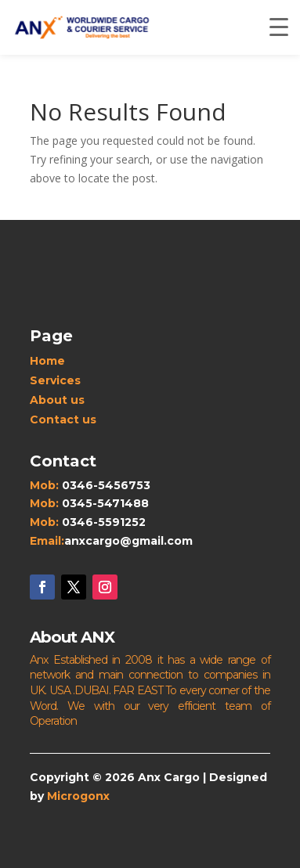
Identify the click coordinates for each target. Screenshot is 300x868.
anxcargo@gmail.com (128, 541)
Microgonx (78, 796)
